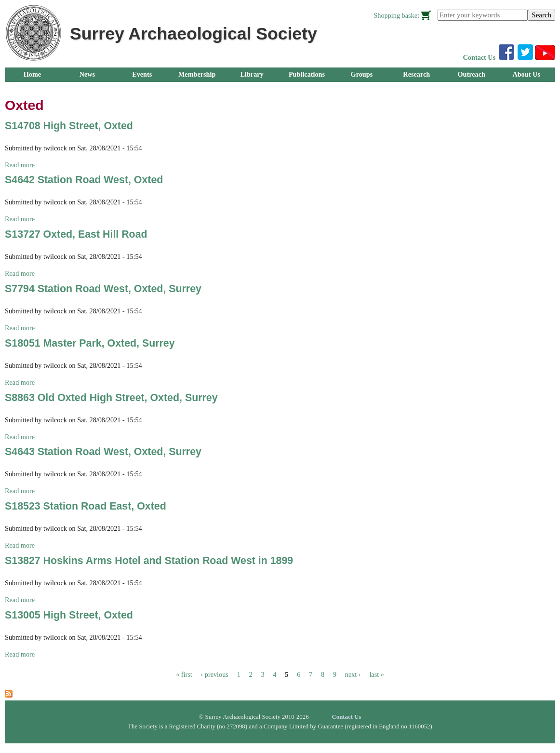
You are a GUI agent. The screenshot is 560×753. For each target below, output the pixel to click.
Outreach (471, 74)
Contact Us (480, 57)
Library (252, 74)
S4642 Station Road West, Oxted (84, 180)
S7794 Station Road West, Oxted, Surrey (103, 289)
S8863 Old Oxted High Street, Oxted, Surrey (111, 398)
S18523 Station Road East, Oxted (86, 506)
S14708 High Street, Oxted (69, 126)
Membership (197, 74)
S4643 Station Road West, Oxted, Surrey (103, 452)
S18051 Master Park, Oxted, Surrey (90, 343)
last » (376, 674)
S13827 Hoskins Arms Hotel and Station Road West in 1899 (149, 561)
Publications (307, 74)
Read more (20, 165)
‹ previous (215, 674)
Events (142, 74)
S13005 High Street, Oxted (69, 615)
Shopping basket (396, 15)
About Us (526, 74)
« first (184, 674)
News (87, 74)
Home (32, 74)
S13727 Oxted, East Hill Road (76, 234)
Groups (362, 74)
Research (416, 74)
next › (353, 674)
